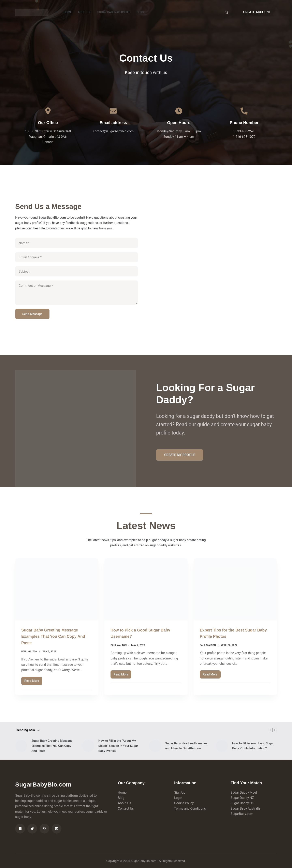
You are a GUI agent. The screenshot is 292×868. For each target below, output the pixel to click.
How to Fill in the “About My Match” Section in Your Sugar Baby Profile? (118, 746)
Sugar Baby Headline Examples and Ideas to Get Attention (186, 746)
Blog (121, 798)
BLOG (140, 12)
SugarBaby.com (242, 814)
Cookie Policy (184, 803)
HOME (68, 12)
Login (178, 798)
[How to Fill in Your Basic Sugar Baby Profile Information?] (222, 746)
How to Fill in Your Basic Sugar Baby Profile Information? (253, 746)
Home (122, 793)
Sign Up (180, 793)
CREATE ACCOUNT (257, 12)
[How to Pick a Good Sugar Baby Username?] (146, 590)
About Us (124, 803)
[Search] (226, 12)
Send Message (32, 314)
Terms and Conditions (190, 809)
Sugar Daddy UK (242, 803)
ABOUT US (85, 12)
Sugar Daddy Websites (114, 12)
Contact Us (126, 809)
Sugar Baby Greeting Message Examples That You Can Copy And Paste (56, 636)
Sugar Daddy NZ (242, 798)
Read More (33, 682)
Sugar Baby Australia (245, 809)
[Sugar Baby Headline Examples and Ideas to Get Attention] (155, 746)
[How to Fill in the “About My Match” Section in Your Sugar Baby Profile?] (88, 746)
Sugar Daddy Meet (244, 793)
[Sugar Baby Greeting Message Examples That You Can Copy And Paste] (57, 590)
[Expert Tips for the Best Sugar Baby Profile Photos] (235, 590)
